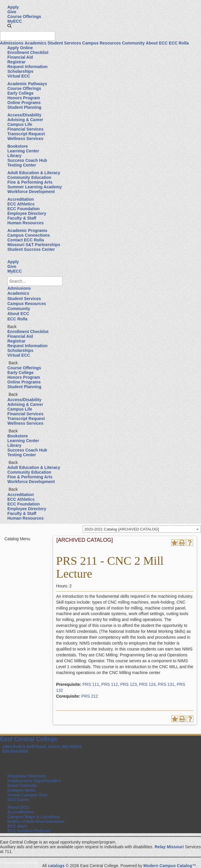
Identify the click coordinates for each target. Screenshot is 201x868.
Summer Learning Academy (35, 187)
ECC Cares (18, 800)
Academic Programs (27, 230)
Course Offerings (24, 17)
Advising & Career (25, 120)
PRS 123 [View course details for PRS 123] (128, 684)
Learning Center (23, 151)
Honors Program (24, 98)
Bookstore (18, 146)
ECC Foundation (24, 209)
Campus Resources (102, 43)
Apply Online (20, 48)
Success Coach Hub (27, 160)
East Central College (29, 739)
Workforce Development (31, 192)
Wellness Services (25, 139)
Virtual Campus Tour (27, 795)
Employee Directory (27, 213)
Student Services (64, 43)
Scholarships (20, 71)
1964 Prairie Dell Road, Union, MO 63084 (42, 747)
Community (133, 43)
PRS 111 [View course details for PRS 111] (91, 684)
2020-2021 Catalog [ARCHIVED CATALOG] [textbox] (122, 529)
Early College (21, 93)
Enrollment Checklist (28, 52)
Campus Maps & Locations (34, 817)
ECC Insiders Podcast (29, 831)
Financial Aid (20, 57)
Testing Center (22, 165)
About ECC (157, 43)
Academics (35, 43)
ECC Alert (17, 826)
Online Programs (24, 103)
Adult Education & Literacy (34, 173)
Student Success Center (31, 249)
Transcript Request (26, 134)
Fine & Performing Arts (30, 182)
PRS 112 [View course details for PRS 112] (110, 684)
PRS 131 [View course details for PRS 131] (166, 684)
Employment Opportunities (34, 781)
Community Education (29, 177)
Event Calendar (22, 785)
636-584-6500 (15, 751)
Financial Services (25, 129)
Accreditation (21, 199)
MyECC (15, 21)
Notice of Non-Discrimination (36, 821)
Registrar (16, 62)
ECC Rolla (179, 43)
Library (14, 156)
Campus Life (20, 124)
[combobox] (142, 529)
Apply (13, 7)
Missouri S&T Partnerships (34, 245)
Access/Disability (24, 115)
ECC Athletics (21, 204)
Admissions (12, 43)
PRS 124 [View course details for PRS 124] (147, 684)
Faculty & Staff (22, 218)
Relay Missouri (169, 847)
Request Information (27, 67)
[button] (9, 26)
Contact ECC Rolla (26, 240)
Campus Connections (29, 235)
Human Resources (26, 223)
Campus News (22, 790)
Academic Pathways (27, 84)
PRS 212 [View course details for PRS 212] (90, 696)
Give (12, 12)
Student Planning (24, 107)
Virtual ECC (19, 76)
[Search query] (28, 36)
